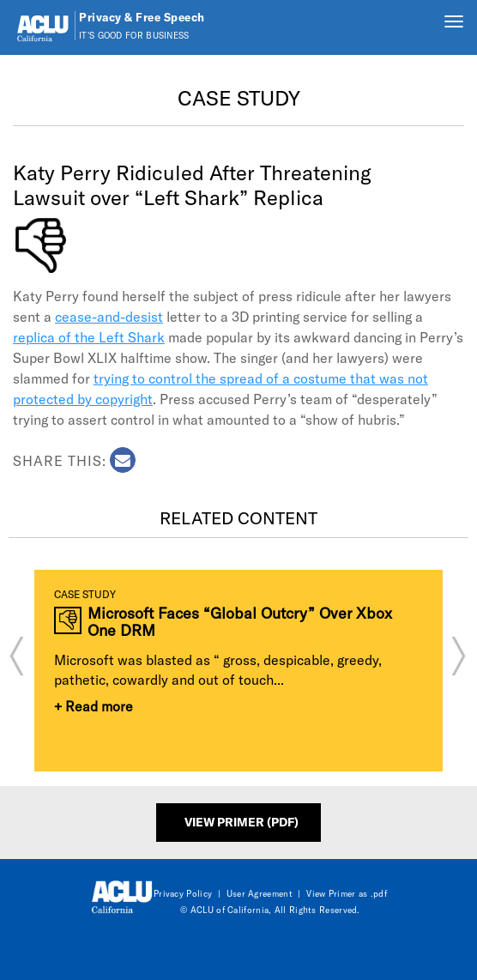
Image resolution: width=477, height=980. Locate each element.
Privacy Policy (183, 893)
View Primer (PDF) (242, 822)
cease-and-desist (109, 316)
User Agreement (260, 893)
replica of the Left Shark (89, 337)
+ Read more (94, 706)
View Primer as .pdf (347, 893)
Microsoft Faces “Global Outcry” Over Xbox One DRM (240, 622)
